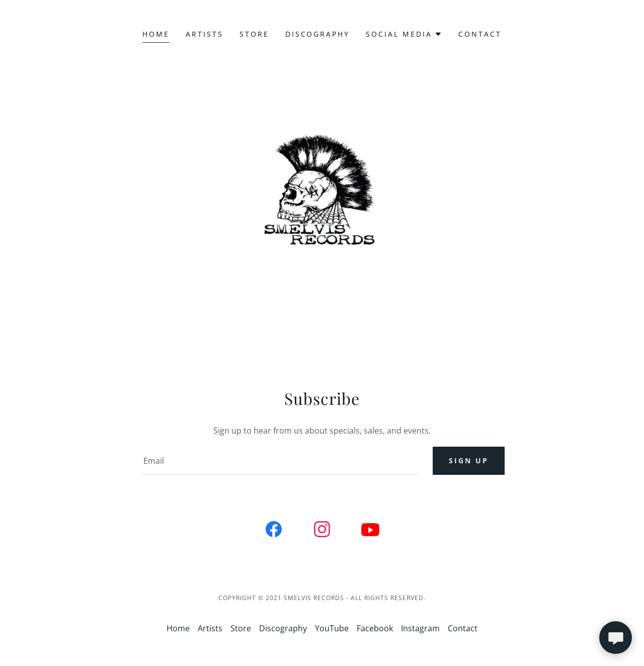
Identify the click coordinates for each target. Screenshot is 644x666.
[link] (274, 531)
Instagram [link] (420, 628)
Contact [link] (480, 34)
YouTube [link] (332, 628)
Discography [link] (318, 34)
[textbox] (280, 461)
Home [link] (156, 34)
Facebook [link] (375, 628)
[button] (404, 34)
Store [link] (254, 34)
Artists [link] (205, 34)
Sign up (469, 461)
